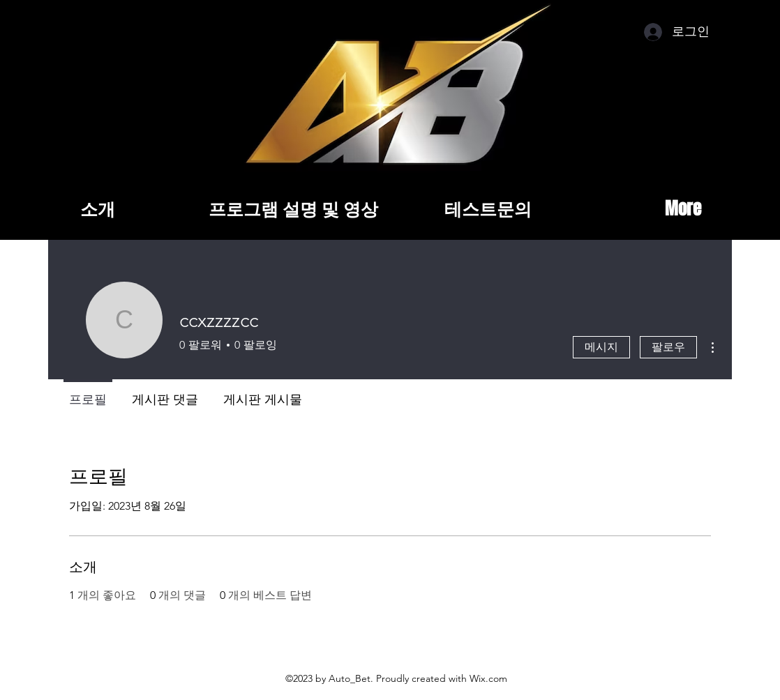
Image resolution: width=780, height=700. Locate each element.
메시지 (601, 347)
